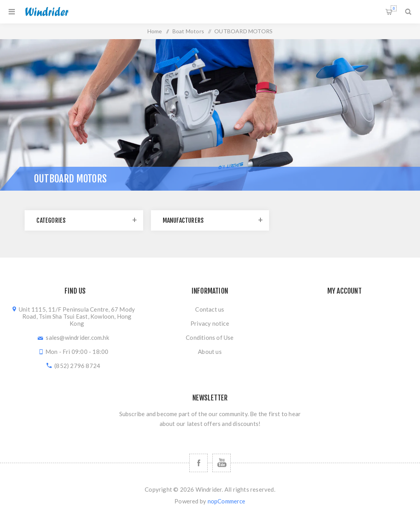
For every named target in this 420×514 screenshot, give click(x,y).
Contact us (210, 309)
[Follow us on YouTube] (222, 463)
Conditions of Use (210, 337)
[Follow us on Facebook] (198, 463)
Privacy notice (210, 323)
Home (155, 31)
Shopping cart (394, 8)
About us (210, 352)
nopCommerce (227, 501)
